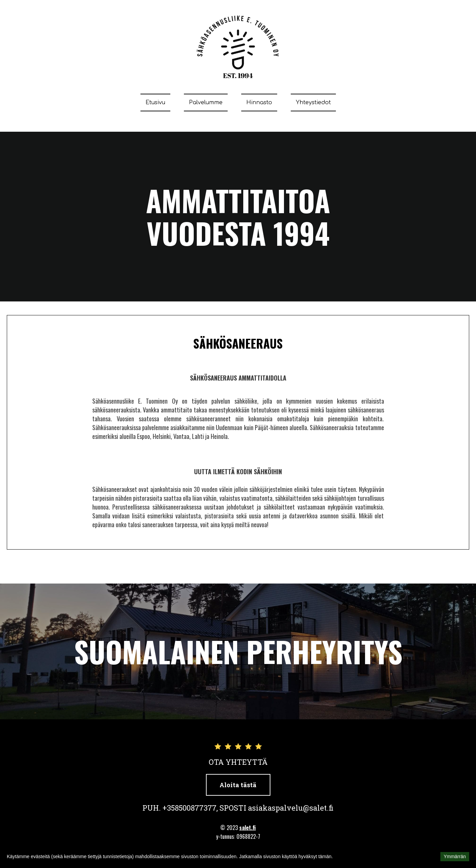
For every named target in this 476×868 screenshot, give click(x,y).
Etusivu (155, 103)
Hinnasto (259, 103)
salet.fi (247, 828)
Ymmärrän (455, 856)
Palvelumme (206, 103)
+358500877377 (189, 808)
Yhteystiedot (313, 103)
